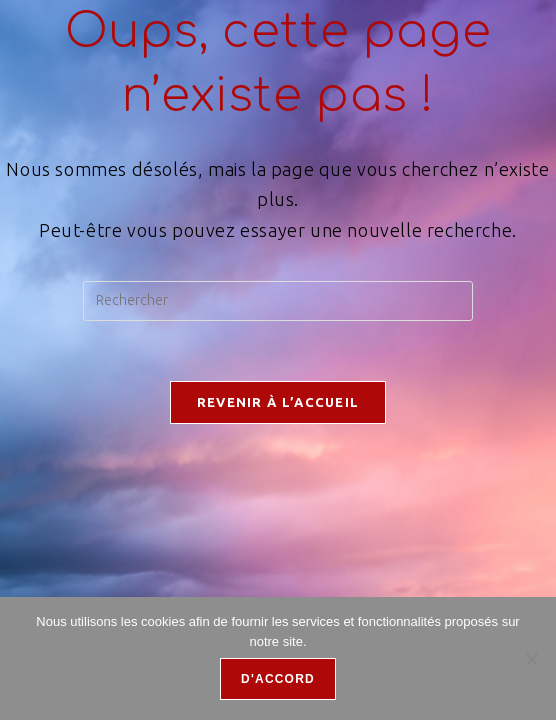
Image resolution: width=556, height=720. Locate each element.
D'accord (278, 679)
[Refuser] (531, 659)
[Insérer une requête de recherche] (278, 301)
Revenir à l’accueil (278, 402)
